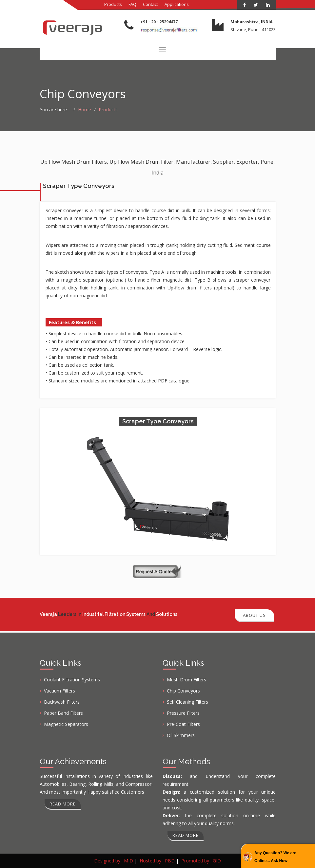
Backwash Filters (62, 702)
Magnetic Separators (66, 724)
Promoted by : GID (201, 861)
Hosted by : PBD (157, 861)
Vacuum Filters (59, 691)
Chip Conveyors (183, 691)
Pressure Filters (183, 713)
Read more (63, 804)
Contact (150, 4)
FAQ (132, 4)
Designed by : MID (114, 861)
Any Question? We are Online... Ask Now (275, 857)
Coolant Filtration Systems (72, 680)
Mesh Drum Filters (187, 680)
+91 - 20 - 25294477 (159, 22)
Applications (177, 4)
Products (113, 4)
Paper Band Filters (63, 713)
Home (85, 110)
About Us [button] (254, 615)
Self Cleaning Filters (187, 702)
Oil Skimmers (181, 735)
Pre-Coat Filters (183, 724)
